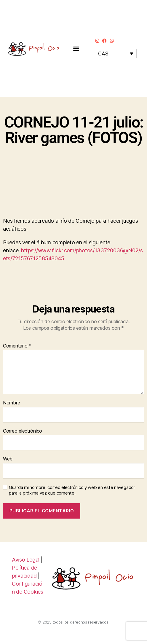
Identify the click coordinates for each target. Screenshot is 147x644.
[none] (116, 54)
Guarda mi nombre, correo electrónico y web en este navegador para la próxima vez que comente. (72, 490)
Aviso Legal (26, 560)
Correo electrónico (23, 431)
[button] (76, 48)
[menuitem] (116, 54)
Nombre (11, 403)
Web (8, 459)
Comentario (17, 346)
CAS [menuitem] (103, 54)
